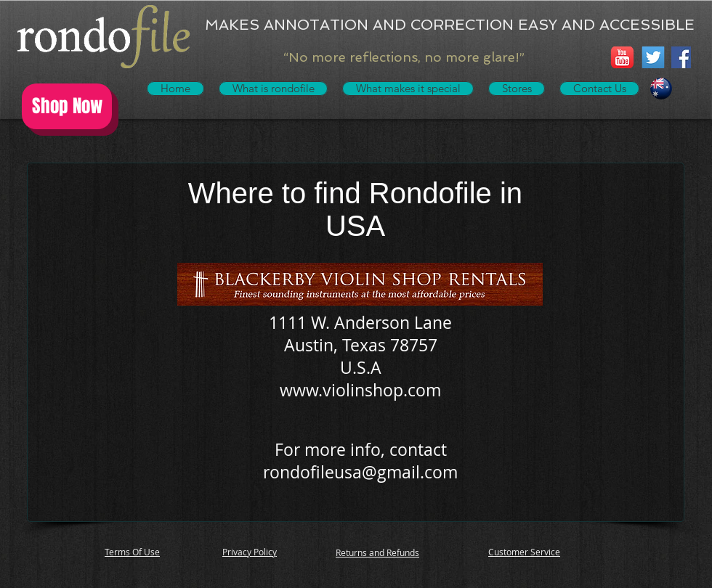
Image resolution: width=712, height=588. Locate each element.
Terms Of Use (132, 552)
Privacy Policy (250, 552)
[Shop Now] (67, 106)
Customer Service (524, 552)
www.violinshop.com (360, 390)
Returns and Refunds (377, 552)
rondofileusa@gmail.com (360, 472)
